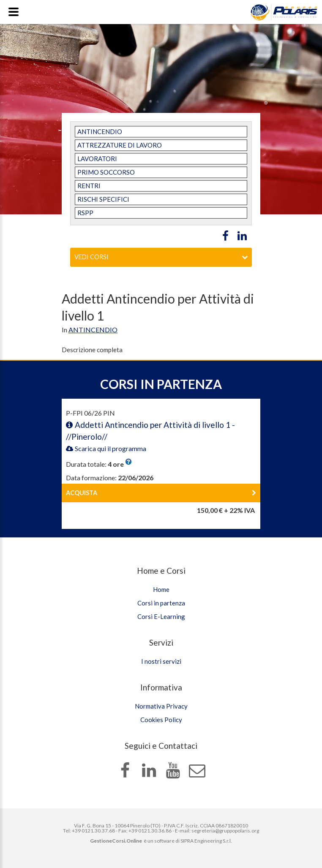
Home (161, 589)
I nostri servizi (161, 661)
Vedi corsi (161, 257)
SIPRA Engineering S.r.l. (206, 841)
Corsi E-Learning (161, 616)
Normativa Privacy (161, 706)
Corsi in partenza (161, 603)
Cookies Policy (161, 720)
